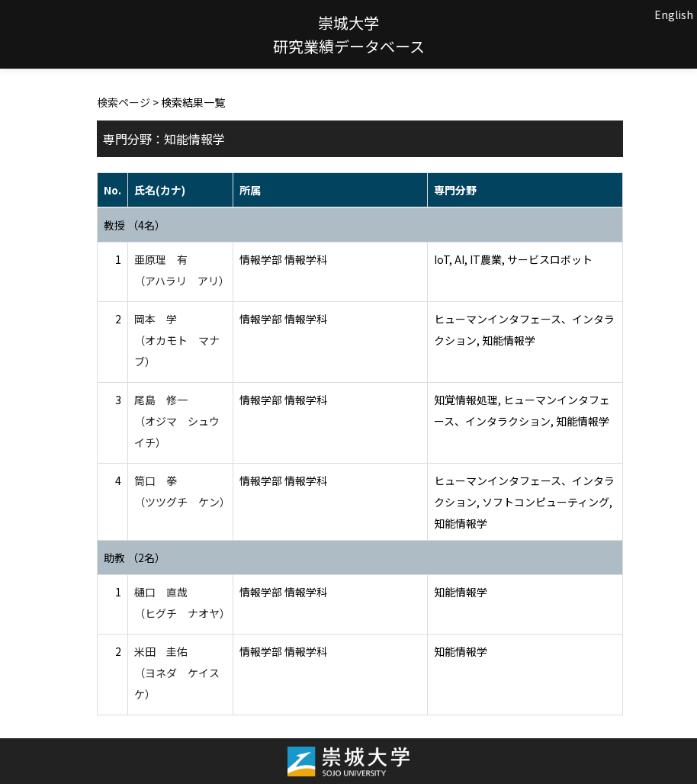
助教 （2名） (135, 557)
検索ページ (124, 102)
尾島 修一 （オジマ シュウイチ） (177, 421)
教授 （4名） (135, 225)
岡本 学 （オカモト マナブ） (177, 340)
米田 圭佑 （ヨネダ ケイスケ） (177, 673)
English (674, 14)
